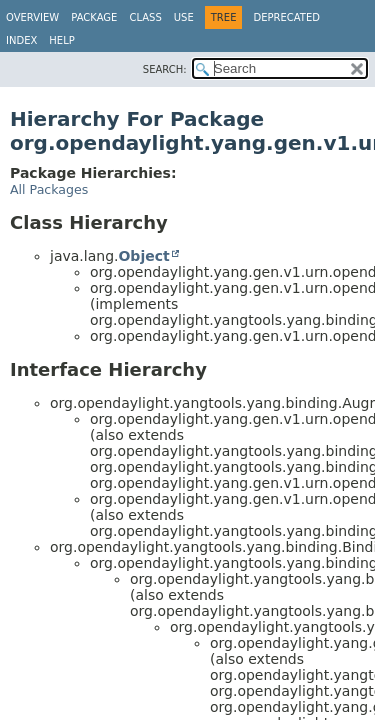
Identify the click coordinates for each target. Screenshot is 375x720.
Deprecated (286, 17)
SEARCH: (165, 69)
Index (21, 40)
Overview (32, 17)
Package (94, 17)
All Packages (49, 189)
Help (61, 40)
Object (143, 256)
